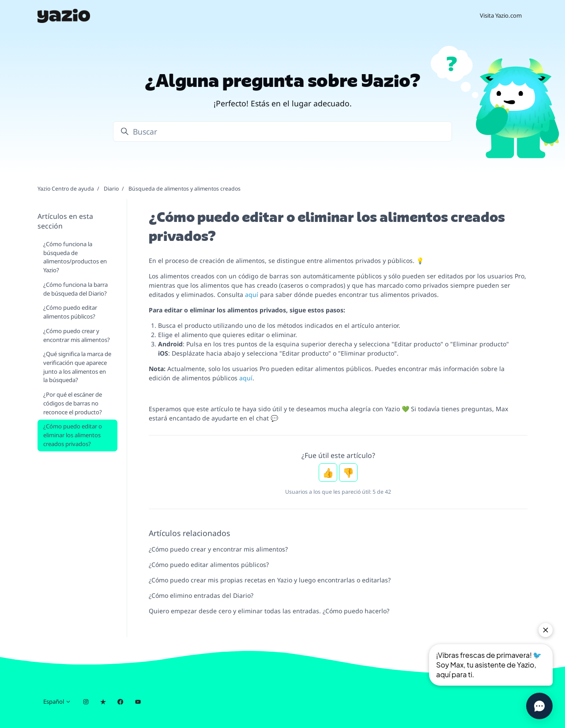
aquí (252, 295)
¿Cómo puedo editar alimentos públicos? (209, 565)
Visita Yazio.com (501, 15)
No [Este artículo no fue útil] (348, 473)
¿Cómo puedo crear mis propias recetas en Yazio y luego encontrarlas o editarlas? (270, 580)
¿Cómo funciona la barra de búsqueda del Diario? (75, 289)
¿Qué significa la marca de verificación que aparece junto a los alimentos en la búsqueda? (77, 367)
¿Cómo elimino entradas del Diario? (201, 595)
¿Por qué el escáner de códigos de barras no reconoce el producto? (73, 403)
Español (57, 702)
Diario (111, 189)
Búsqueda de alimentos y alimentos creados (185, 189)
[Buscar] (282, 131)
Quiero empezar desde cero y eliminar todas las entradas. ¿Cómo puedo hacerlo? (269, 611)
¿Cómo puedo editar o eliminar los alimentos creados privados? (73, 435)
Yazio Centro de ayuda (66, 189)
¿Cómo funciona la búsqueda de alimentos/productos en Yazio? (75, 257)
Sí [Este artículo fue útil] (328, 473)
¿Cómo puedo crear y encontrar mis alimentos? (218, 549)
